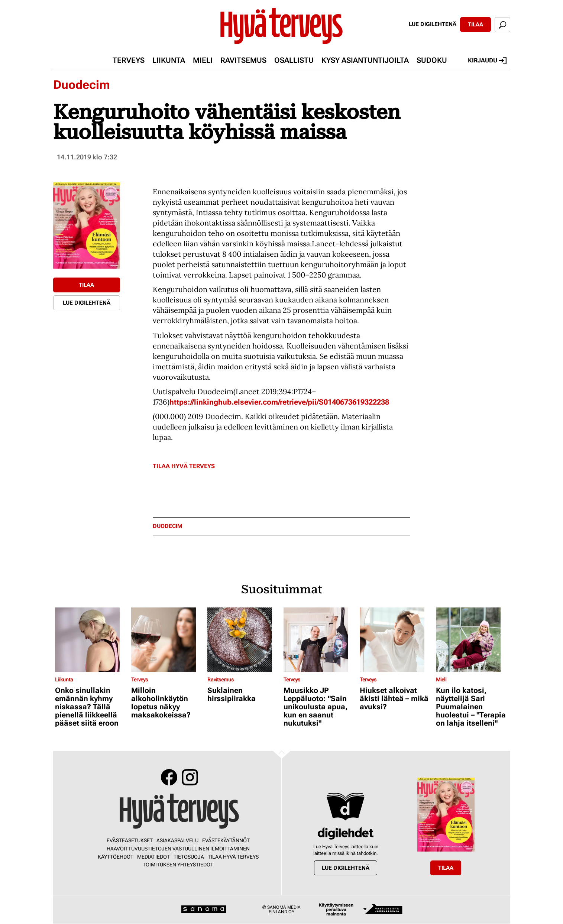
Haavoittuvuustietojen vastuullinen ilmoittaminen (178, 849)
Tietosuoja (189, 857)
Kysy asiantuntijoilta (365, 60)
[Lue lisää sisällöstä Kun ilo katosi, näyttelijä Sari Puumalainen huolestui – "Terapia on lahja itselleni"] (472, 640)
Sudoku (432, 60)
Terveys (129, 60)
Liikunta (169, 60)
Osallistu (294, 60)
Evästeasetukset (130, 840)
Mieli (203, 60)
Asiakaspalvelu (177, 840)
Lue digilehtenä (433, 24)
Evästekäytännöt (226, 840)
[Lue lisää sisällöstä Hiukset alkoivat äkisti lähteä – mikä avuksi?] (396, 640)
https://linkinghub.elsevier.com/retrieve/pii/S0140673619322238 (279, 402)
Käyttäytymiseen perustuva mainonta (336, 910)
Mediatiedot (153, 857)
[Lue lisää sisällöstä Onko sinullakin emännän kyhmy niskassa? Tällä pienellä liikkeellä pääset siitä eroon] (91, 640)
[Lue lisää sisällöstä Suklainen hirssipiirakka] (244, 640)
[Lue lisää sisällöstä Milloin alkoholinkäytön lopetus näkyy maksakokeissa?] (167, 640)
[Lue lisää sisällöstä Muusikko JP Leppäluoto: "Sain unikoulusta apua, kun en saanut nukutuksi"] (320, 640)
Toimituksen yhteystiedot (178, 865)
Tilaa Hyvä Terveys (184, 466)
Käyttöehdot (116, 857)
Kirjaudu (487, 61)
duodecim (168, 526)
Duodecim (82, 85)
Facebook (169, 777)
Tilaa (475, 25)
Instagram (190, 777)
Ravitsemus (243, 60)
